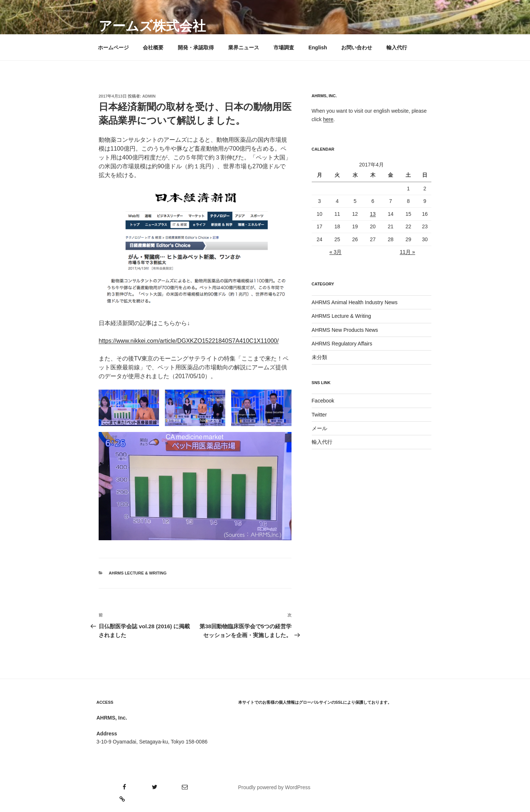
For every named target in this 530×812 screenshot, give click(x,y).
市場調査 (284, 48)
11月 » (407, 252)
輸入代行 (397, 48)
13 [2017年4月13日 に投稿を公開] (373, 214)
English (318, 48)
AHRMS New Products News (345, 330)
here (328, 119)
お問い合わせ (357, 48)
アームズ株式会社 (152, 26)
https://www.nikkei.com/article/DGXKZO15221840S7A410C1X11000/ (189, 341)
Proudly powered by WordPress (274, 787)
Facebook (323, 401)
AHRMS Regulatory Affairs (342, 344)
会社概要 (153, 48)
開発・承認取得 (196, 48)
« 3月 (335, 252)
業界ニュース (244, 48)
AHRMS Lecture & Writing (138, 573)
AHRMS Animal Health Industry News (355, 302)
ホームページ (113, 48)
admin (149, 96)
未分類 (319, 357)
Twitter (319, 415)
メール (319, 428)
